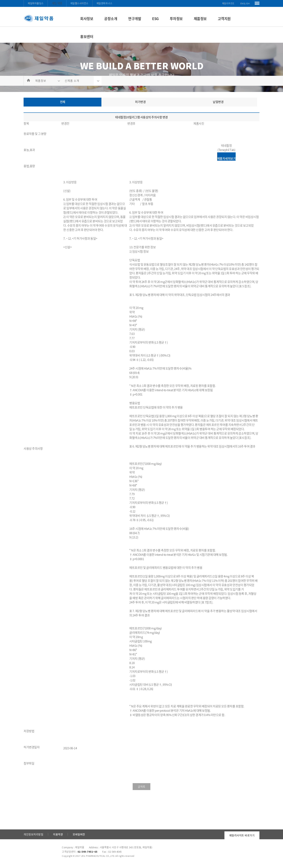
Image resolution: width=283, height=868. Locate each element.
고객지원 (224, 19)
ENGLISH (245, 3)
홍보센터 (87, 37)
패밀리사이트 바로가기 (242, 835)
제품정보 (200, 19)
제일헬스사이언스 (79, 3)
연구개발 (135, 19)
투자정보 (176, 19)
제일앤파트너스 (104, 3)
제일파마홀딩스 (36, 3)
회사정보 (87, 19)
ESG (155, 19)
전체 (63, 102)
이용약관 (58, 834)
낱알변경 (218, 102)
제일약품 (57, 3)
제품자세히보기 (226, 158)
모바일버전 (79, 834)
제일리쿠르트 (228, 3)
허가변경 (140, 102)
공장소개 (111, 19)
